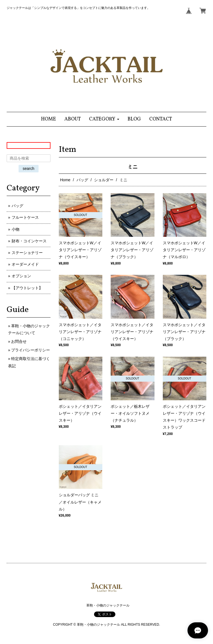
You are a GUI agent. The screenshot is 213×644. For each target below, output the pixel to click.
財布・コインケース (29, 241)
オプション (21, 276)
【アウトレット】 (27, 288)
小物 (16, 229)
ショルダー (104, 180)
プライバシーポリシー (31, 350)
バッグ (82, 180)
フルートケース (25, 217)
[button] (104, 119)
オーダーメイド (25, 264)
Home (65, 180)
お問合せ (19, 341)
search (29, 168)
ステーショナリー (27, 253)
